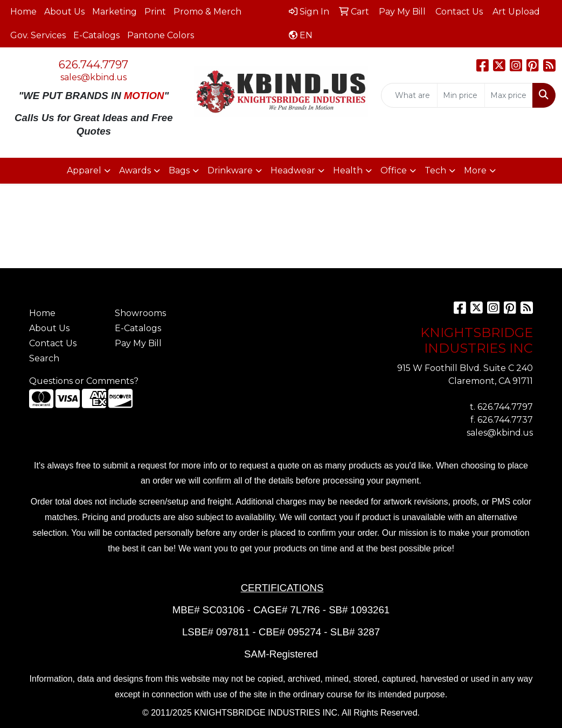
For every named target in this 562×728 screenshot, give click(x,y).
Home (23, 12)
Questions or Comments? (84, 381)
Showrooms (140, 313)
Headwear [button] (293, 170)
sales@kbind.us (93, 77)
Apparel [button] (84, 170)
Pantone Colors (161, 35)
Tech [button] (435, 170)
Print (155, 12)
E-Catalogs (96, 35)
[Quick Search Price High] (509, 95)
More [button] (475, 170)
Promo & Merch (207, 12)
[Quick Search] (409, 95)
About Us (64, 12)
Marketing (115, 12)
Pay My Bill (138, 343)
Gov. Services (38, 35)
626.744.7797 (93, 65)
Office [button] (394, 170)
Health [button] (348, 170)
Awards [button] (135, 170)
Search (44, 358)
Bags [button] (179, 170)
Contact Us (53, 343)
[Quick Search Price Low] (461, 95)
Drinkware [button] (230, 170)
